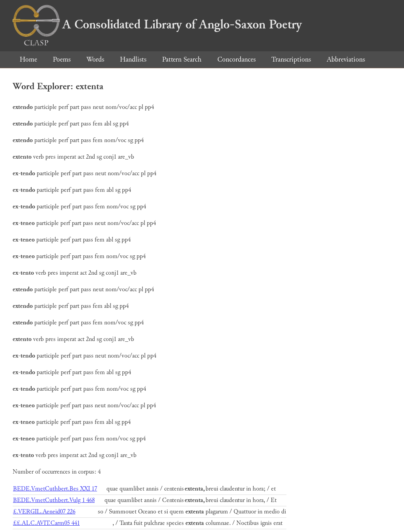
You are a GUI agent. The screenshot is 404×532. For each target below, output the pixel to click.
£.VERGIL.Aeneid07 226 (44, 512)
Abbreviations (346, 59)
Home (28, 59)
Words (95, 59)
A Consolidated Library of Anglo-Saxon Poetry (157, 24)
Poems (62, 59)
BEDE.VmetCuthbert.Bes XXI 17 (55, 489)
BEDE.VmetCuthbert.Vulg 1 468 (54, 500)
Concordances (237, 59)
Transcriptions (291, 59)
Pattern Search (182, 59)
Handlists (133, 59)
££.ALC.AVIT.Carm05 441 (46, 523)
